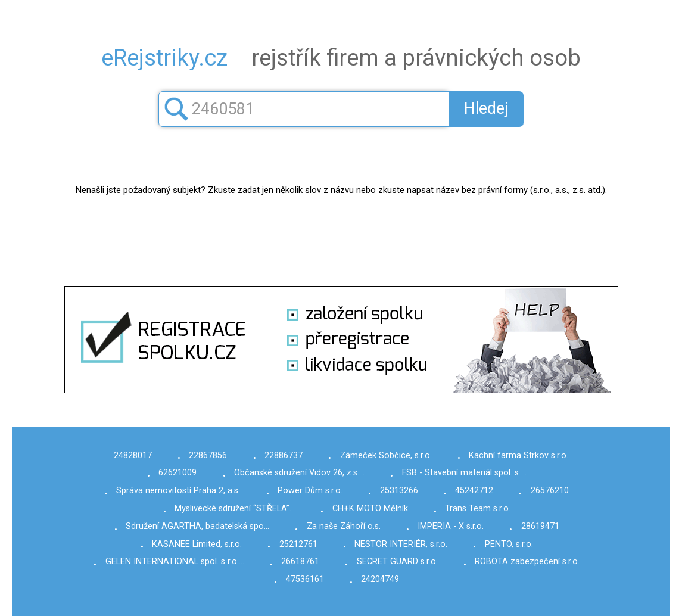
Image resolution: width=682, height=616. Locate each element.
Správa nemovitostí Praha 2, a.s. (178, 491)
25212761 (298, 544)
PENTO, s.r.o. (509, 544)
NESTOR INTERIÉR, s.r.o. (401, 544)
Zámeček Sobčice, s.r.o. (386, 455)
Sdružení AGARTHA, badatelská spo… (197, 526)
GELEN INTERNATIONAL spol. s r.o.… (175, 561)
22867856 (208, 455)
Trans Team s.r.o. (478, 508)
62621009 (177, 473)
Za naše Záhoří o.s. (344, 526)
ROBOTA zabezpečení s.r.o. (527, 561)
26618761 (300, 561)
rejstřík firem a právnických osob (341, 58)
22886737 (284, 455)
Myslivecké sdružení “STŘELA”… (235, 508)
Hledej (486, 108)
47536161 (305, 579)
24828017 (133, 455)
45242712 (474, 491)
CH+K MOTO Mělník (370, 508)
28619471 (540, 526)
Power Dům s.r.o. (310, 491)
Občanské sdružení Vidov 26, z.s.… (299, 473)
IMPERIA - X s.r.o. (451, 526)
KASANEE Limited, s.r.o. (197, 544)
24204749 (380, 579)
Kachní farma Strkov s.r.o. (518, 455)
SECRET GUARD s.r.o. (397, 561)
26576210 (550, 491)
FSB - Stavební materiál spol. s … (464, 473)
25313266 (399, 491)
